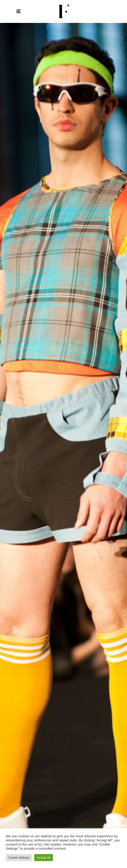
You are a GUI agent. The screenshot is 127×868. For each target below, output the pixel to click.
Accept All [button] (44, 858)
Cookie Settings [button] (19, 858)
